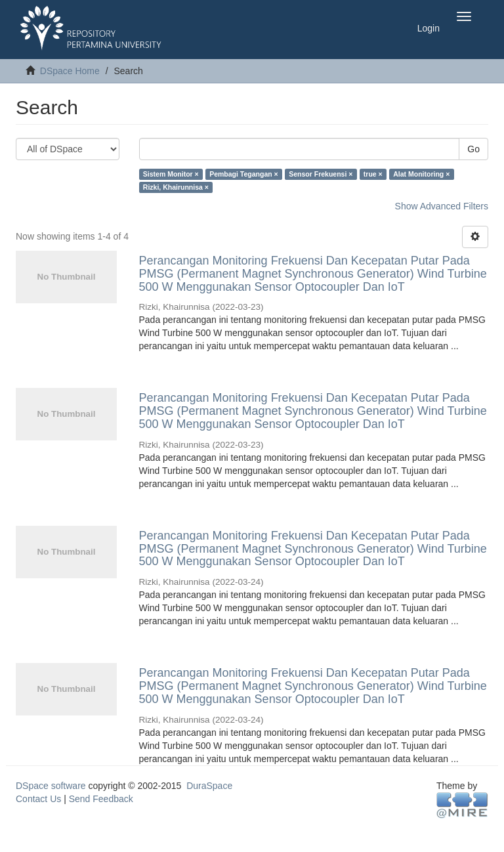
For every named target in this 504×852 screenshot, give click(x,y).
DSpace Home (70, 71)
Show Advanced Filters (442, 206)
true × (373, 174)
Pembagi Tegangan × (244, 174)
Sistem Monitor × (171, 174)
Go (473, 149)
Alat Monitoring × (421, 174)
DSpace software (51, 786)
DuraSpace (209, 786)
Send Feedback (101, 799)
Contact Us (38, 799)
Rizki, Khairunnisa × (176, 187)
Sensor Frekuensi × (321, 174)
